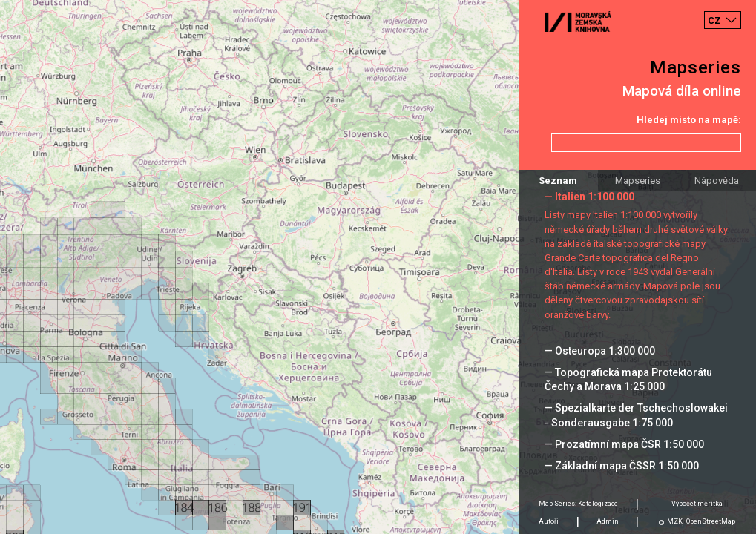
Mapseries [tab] (638, 181)
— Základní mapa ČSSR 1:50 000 (622, 466)
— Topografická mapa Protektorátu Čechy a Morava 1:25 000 (628, 379)
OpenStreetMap (711, 521)
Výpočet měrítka (697, 504)
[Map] (378, 267)
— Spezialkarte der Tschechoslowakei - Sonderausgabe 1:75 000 (636, 415)
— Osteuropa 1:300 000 (600, 351)
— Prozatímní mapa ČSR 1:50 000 (624, 444)
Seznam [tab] (558, 181)
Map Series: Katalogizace (578, 504)
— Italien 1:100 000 (589, 197)
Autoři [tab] (549, 521)
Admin (608, 521)
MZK (675, 521)
